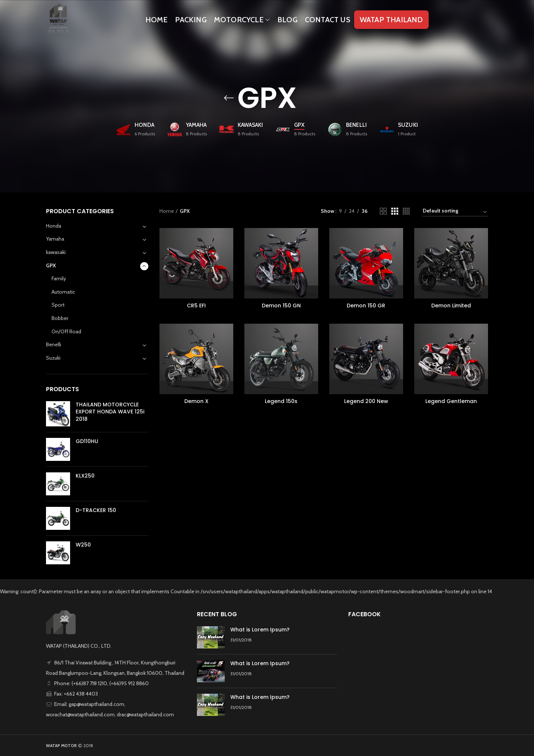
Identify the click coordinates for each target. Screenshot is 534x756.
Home (167, 211)
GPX (51, 265)
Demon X (196, 401)
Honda (54, 226)
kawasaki (56, 252)
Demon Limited (451, 306)
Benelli (54, 344)
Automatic (63, 292)
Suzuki (53, 358)
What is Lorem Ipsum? (260, 630)
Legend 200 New (366, 401)
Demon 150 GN (281, 306)
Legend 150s (281, 401)
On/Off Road (66, 331)
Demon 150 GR (366, 306)
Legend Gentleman (451, 401)
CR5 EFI (196, 306)
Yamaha (55, 239)
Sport (58, 305)
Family (59, 278)
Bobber (60, 318)
